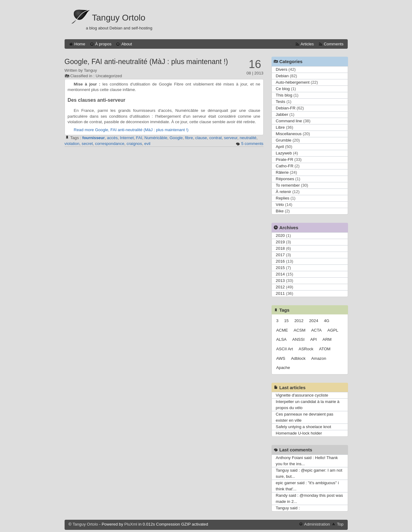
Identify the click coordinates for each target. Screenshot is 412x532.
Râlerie (282, 172)
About (127, 44)
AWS (281, 358)
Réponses (285, 179)
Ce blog (283, 89)
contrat (216, 138)
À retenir (283, 192)
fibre (189, 138)
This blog (284, 95)
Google (176, 138)
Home (80, 44)
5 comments (252, 144)
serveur (231, 138)
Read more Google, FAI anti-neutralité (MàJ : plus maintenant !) (131, 130)
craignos (134, 144)
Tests (281, 102)
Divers (282, 69)
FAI (139, 138)
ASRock (306, 349)
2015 (280, 268)
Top (340, 524)
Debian (282, 76)
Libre (280, 127)
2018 (280, 248)
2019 (280, 242)
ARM (327, 339)
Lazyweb (284, 153)
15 (286, 321)
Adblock (298, 358)
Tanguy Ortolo (119, 18)
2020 (280, 236)
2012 (280, 287)
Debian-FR (286, 108)
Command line (289, 121)
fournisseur (94, 138)
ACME (282, 330)
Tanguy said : (288, 508)
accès (112, 138)
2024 (314, 321)
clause (201, 138)
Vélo (280, 205)
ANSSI (298, 339)
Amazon (319, 358)
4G (327, 321)
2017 (280, 255)
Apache (283, 368)
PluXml (131, 524)
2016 (280, 261)
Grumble (284, 140)
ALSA (281, 339)
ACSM (300, 330)
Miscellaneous (289, 134)
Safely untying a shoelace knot (303, 427)
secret (87, 144)
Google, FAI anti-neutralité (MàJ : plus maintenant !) (146, 62)
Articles (307, 44)
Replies (283, 198)
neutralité (248, 138)
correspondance (110, 144)
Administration (317, 524)
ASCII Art (285, 349)
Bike (280, 211)
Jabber (282, 114)
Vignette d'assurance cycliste (302, 395)
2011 (280, 293)
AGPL (333, 330)
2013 (280, 281)
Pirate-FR (285, 160)
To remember (288, 185)
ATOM (325, 349)
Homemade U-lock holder (299, 433)
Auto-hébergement (293, 82)
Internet (127, 138)
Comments (334, 44)
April (280, 147)
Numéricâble (156, 138)
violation (72, 144)
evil (147, 144)
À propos (103, 44)
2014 (280, 274)
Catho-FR (285, 166)
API (313, 339)
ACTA (316, 330)
